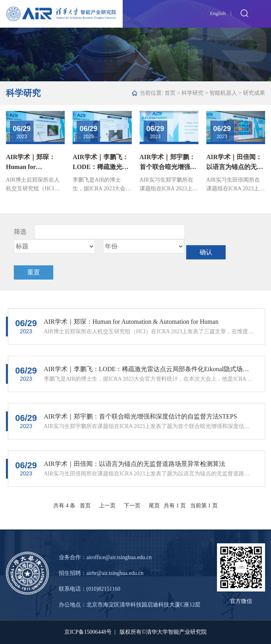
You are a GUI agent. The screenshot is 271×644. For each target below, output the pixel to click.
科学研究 (193, 93)
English (218, 13)
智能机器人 (223, 93)
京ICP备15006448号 (88, 632)
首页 (170, 93)
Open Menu (261, 13)
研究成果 (254, 93)
